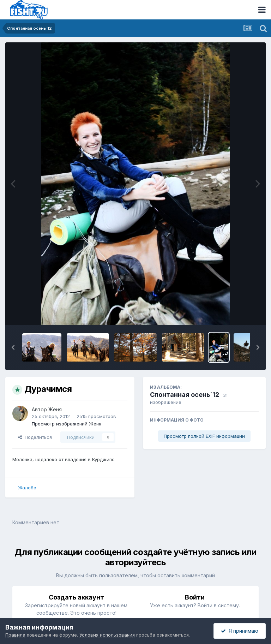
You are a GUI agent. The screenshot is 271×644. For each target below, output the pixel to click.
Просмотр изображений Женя (67, 424)
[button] (13, 347)
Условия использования (107, 635)
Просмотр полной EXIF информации (204, 436)
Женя (55, 409)
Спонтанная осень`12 (185, 395)
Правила (15, 635)
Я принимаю (240, 631)
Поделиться (35, 437)
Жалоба (27, 488)
